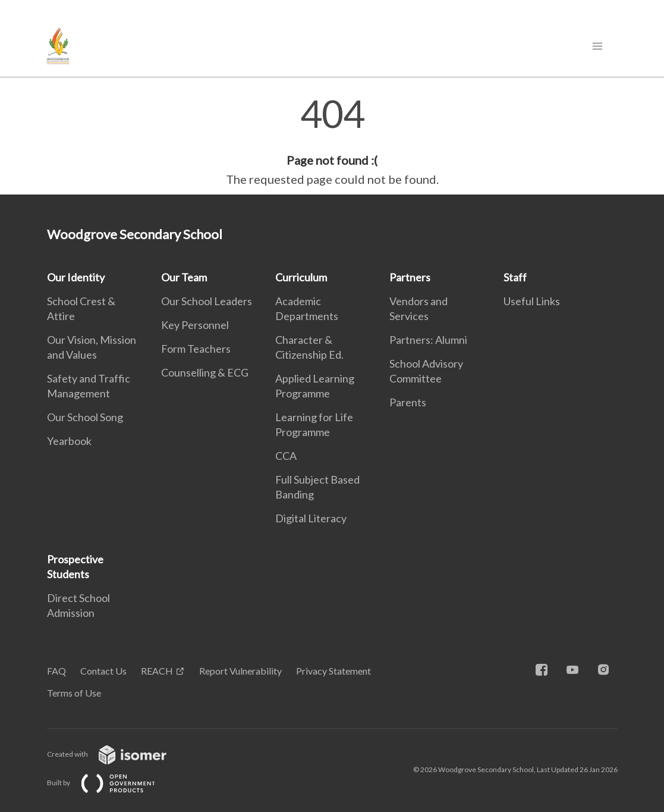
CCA (286, 456)
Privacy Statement (333, 671)
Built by (111, 783)
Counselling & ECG (205, 372)
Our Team (184, 277)
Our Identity (76, 277)
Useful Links (532, 301)
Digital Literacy (311, 518)
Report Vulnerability (240, 671)
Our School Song (85, 417)
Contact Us (103, 671)
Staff (515, 277)
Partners (410, 277)
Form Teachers (196, 349)
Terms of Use (74, 693)
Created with (116, 754)
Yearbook (69, 441)
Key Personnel (195, 325)
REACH (157, 671)
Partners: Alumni (428, 340)
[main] (332, 142)
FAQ (56, 671)
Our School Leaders (207, 301)
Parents (408, 402)
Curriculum (301, 277)
